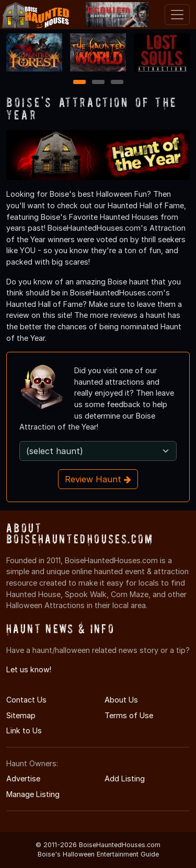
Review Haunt (98, 479)
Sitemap (21, 715)
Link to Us (24, 730)
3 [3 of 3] (117, 83)
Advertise (23, 778)
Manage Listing (33, 794)
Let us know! (29, 669)
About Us (121, 700)
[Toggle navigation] (177, 15)
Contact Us (26, 700)
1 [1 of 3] (79, 83)
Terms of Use (129, 715)
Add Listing (125, 778)
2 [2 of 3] (98, 83)
